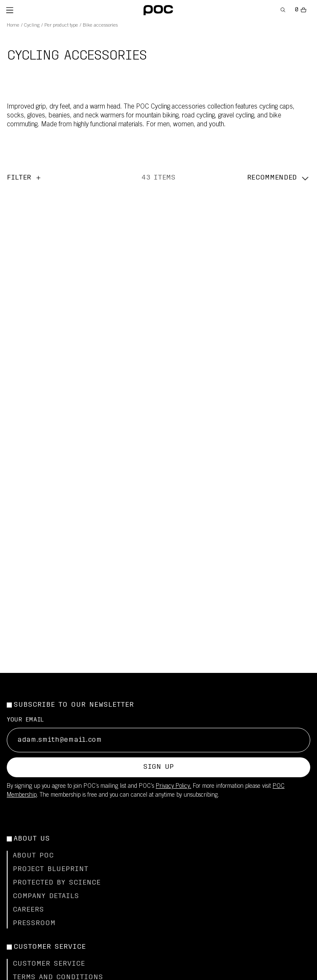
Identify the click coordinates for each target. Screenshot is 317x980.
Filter (24, 178)
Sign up (158, 767)
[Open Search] (283, 10)
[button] (279, 178)
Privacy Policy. (173, 787)
